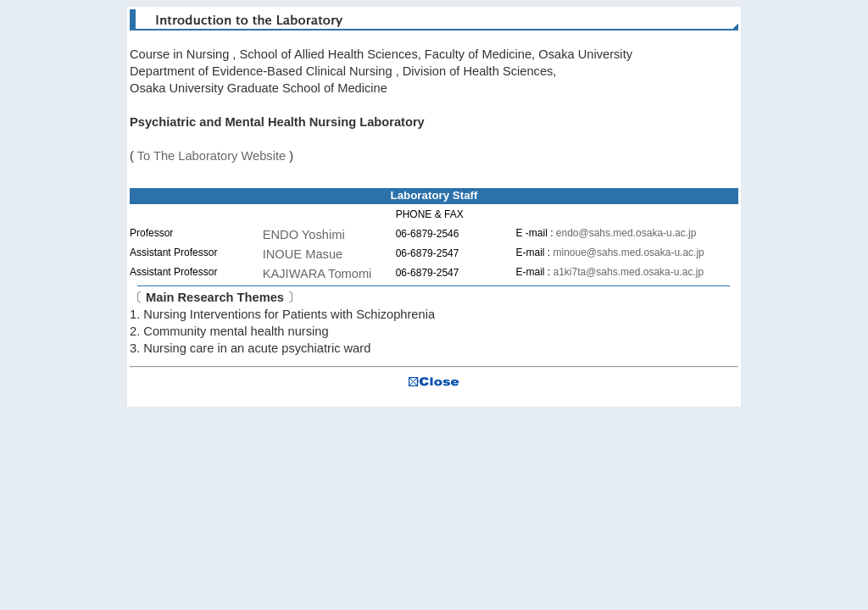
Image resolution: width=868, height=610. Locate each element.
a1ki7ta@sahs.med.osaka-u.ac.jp (628, 272)
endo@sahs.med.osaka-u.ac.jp (626, 233)
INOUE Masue (303, 254)
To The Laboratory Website (211, 156)
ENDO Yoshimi (304, 235)
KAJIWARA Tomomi (317, 274)
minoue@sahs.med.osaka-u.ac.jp (628, 252)
